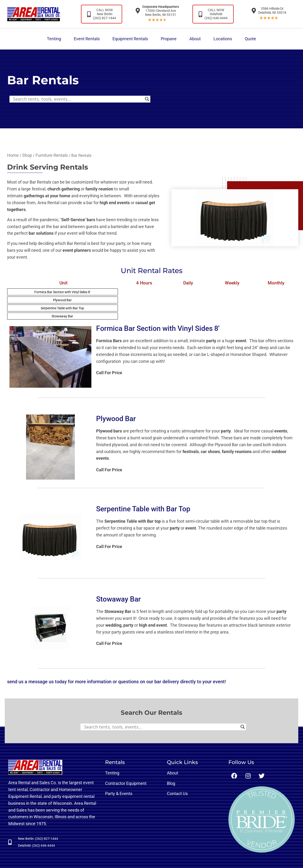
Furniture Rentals (52, 155)
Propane (169, 39)
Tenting (54, 39)
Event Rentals (87, 39)
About (195, 39)
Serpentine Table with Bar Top (62, 308)
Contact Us (177, 794)
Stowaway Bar (62, 316)
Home (13, 155)
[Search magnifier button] (147, 99)
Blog (171, 783)
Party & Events (119, 794)
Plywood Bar (62, 300)
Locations (223, 39)
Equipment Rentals (130, 39)
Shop (27, 155)
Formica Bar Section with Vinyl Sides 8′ (62, 292)
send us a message (27, 682)
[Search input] (78, 99)
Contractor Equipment (126, 783)
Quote (250, 39)
